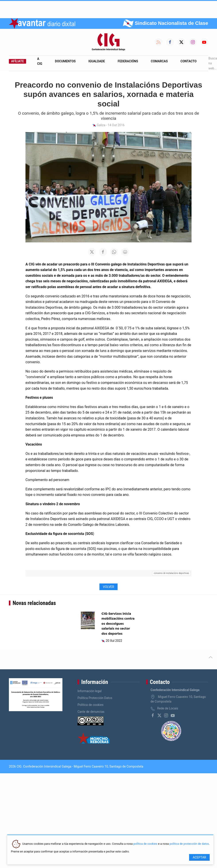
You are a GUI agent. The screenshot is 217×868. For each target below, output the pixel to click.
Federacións (128, 61)
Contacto (189, 61)
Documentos (65, 61)
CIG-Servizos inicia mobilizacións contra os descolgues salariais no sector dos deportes (118, 624)
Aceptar (199, 857)
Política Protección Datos (95, 698)
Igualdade (97, 61)
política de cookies (145, 844)
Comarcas (159, 61)
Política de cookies (90, 705)
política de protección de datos (189, 844)
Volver (108, 587)
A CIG (40, 61)
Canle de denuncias (91, 712)
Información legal (90, 691)
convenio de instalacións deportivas (171, 573)
